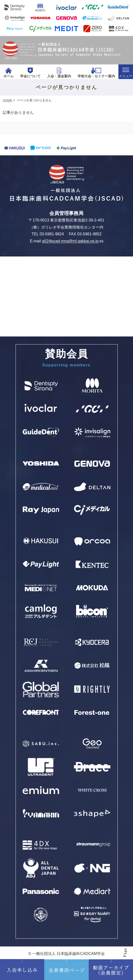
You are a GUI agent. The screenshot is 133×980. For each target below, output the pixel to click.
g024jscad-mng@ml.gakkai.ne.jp (73, 241)
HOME (7, 100)
